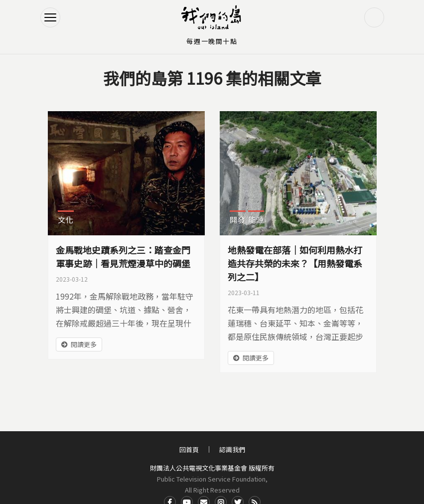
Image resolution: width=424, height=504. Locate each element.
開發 (238, 220)
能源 (256, 220)
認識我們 (232, 449)
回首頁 (189, 449)
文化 (66, 220)
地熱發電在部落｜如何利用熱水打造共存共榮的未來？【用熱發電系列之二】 (295, 263)
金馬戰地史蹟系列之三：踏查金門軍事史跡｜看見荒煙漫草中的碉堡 (123, 256)
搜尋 (374, 17)
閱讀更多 (84, 344)
